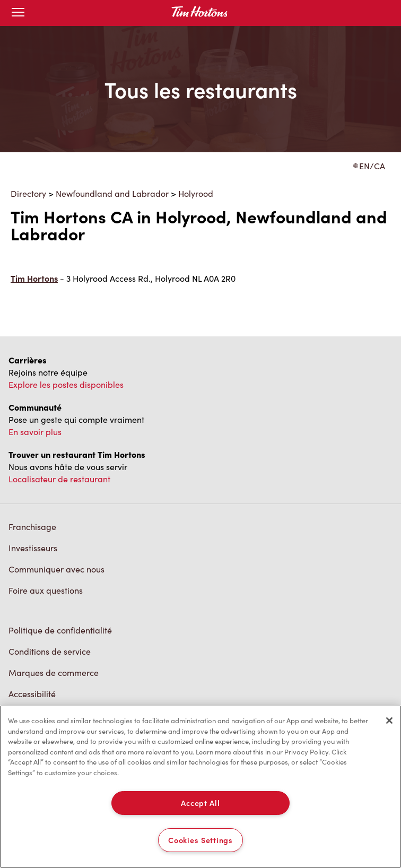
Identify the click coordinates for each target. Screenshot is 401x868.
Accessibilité (32, 694)
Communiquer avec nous (56, 569)
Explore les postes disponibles (66, 384)
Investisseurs (33, 548)
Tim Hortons (34, 278)
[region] (201, 787)
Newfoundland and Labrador (112, 193)
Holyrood (196, 193)
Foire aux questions (46, 590)
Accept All (200, 803)
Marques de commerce (54, 672)
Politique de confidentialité (60, 630)
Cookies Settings (201, 840)
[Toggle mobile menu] (18, 13)
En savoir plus (35, 432)
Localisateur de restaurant (59, 479)
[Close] (389, 721)
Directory (28, 193)
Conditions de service (50, 651)
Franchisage (32, 527)
